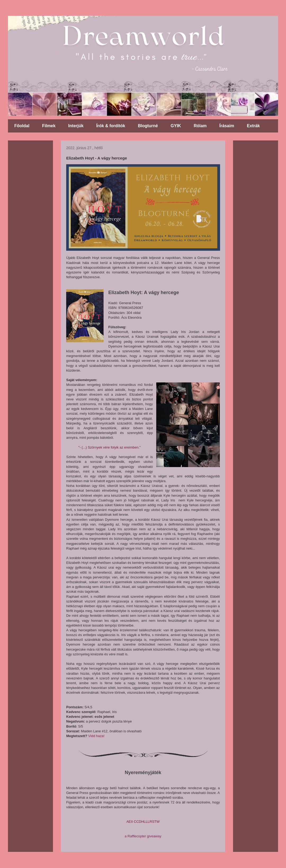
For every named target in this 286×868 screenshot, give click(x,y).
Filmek (49, 126)
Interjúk (76, 126)
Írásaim (227, 126)
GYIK (176, 126)
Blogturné (148, 126)
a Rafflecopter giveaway (143, 836)
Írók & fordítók (111, 126)
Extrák (253, 126)
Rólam (200, 126)
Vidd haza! (96, 736)
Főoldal (22, 126)
